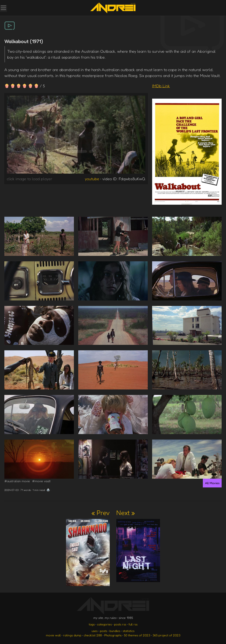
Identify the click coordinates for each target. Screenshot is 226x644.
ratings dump (72, 635)
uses (95, 631)
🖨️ (48, 490)
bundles (115, 631)
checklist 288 (93, 635)
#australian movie (17, 481)
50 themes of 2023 (137, 635)
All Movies (212, 483)
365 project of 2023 (166, 635)
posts (103, 631)
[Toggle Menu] (3, 8)
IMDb (161, 86)
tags (92, 624)
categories (104, 624)
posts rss (120, 624)
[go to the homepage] (113, 8)
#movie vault (41, 481)
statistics (129, 631)
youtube (92, 179)
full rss (133, 624)
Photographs (113, 635)
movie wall (53, 635)
